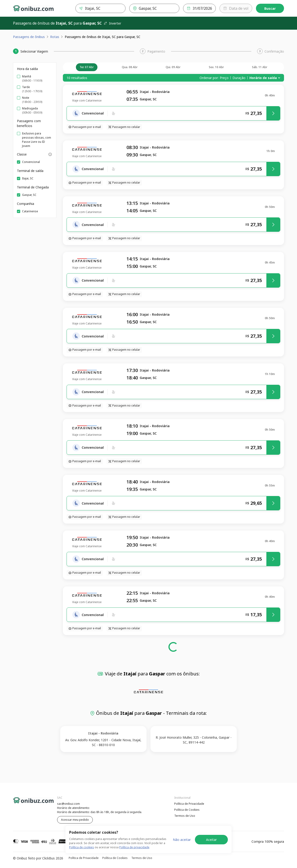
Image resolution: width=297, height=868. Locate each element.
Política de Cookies (187, 810)
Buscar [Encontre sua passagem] (270, 8)
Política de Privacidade (189, 804)
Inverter (112, 23)
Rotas (55, 37)
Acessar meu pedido (75, 820)
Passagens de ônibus (29, 37)
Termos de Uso (185, 816)
